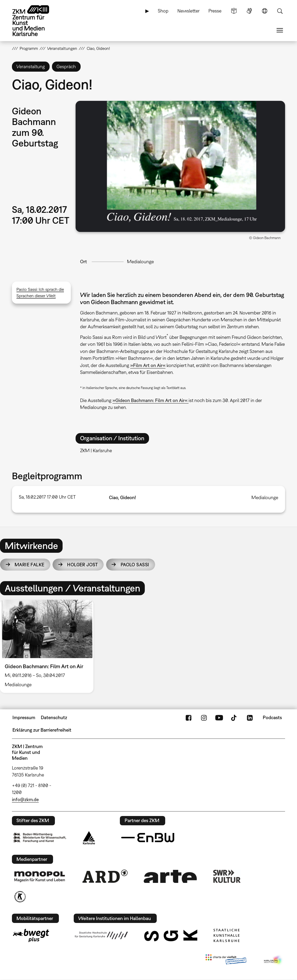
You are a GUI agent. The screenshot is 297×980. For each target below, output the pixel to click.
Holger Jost (82, 565)
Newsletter (189, 11)
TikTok (234, 718)
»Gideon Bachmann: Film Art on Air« (150, 400)
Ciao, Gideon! (122, 497)
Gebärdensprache (249, 11)
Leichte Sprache (234, 11)
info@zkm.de (25, 799)
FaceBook (189, 718)
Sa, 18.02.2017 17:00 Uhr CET (47, 497)
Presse (215, 11)
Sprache (265, 11)
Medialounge (140, 262)
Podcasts (272, 717)
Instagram (204, 718)
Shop (163, 11)
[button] (180, 166)
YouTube (219, 718)
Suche (280, 11)
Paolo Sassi (135, 565)
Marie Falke (30, 565)
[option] (49, 646)
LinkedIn (250, 718)
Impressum (24, 717)
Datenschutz (54, 717)
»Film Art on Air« (148, 365)
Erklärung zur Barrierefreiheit (42, 730)
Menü (280, 30)
